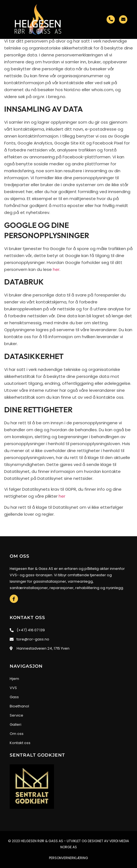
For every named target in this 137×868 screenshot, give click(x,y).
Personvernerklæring (68, 858)
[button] (10, 50)
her (56, 269)
